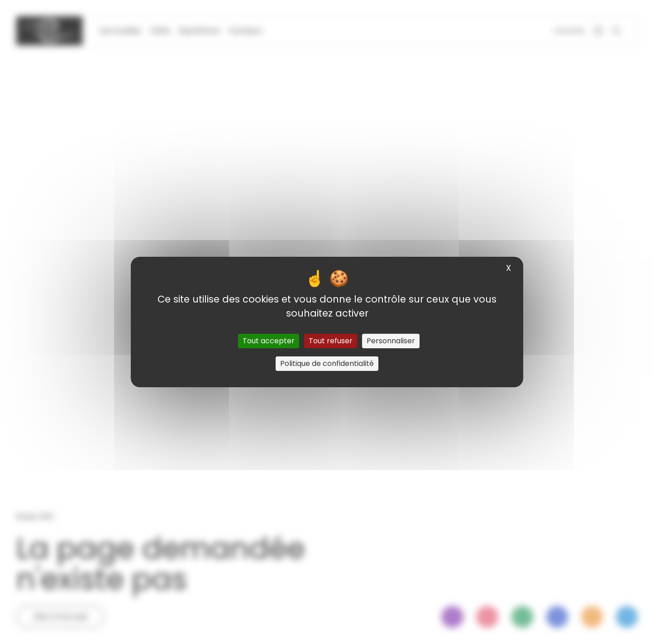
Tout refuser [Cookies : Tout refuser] (331, 341)
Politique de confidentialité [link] (327, 363)
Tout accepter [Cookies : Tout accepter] (269, 341)
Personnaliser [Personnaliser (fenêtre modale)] (391, 341)
